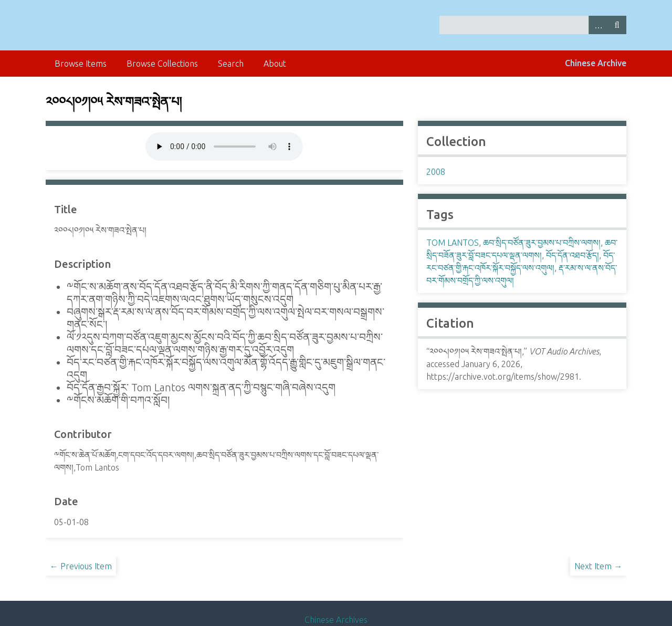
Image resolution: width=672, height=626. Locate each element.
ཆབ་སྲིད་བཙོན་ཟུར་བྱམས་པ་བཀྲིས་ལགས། (542, 243)
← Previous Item (81, 566)
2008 (436, 172)
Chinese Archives (336, 620)
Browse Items (81, 64)
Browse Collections (162, 64)
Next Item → (598, 566)
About (275, 64)
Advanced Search (598, 25)
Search (617, 25)
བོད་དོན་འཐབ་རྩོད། (573, 255)
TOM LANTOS (453, 243)
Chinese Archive (596, 63)
